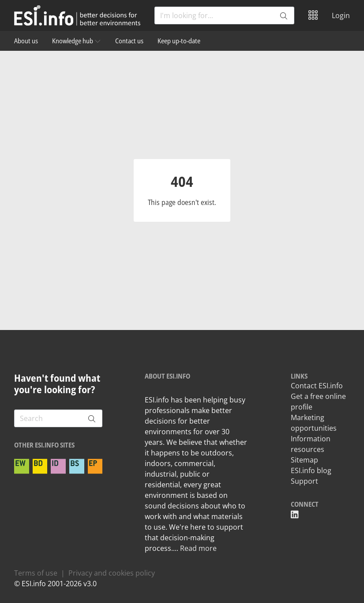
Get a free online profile (318, 402)
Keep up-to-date (179, 41)
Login (341, 15)
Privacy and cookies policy (112, 573)
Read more (198, 548)
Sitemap (304, 460)
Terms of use (36, 573)
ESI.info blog (311, 470)
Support (304, 481)
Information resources (311, 444)
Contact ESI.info (317, 386)
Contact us (129, 41)
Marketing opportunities (314, 423)
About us (26, 41)
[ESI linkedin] (295, 515)
